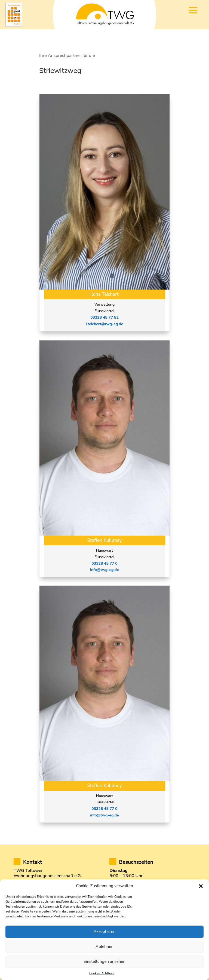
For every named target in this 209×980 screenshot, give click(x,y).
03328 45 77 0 (104, 564)
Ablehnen (104, 947)
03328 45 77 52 (104, 318)
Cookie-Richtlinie (102, 973)
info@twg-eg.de (104, 571)
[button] (201, 886)
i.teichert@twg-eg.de (104, 325)
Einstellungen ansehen (104, 961)
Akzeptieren (104, 932)
